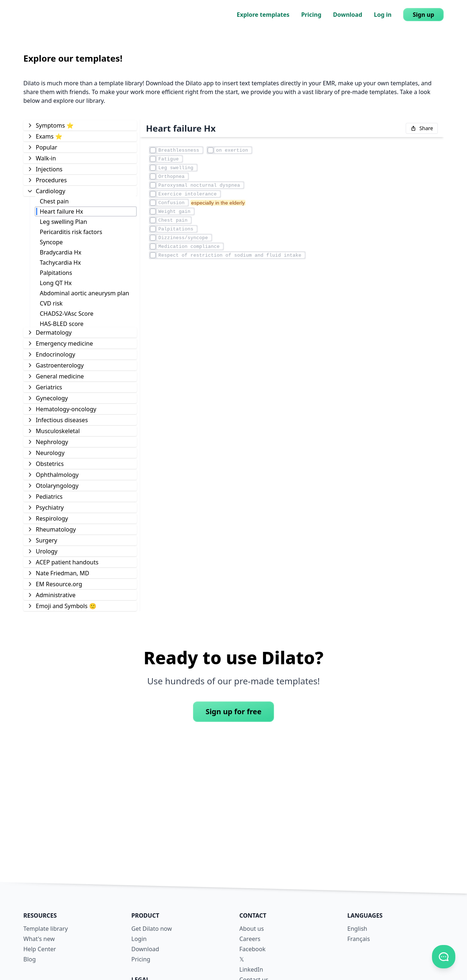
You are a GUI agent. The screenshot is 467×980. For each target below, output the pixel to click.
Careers (250, 939)
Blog (30, 959)
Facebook (252, 949)
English (357, 929)
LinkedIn (251, 969)
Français (359, 939)
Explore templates (263, 15)
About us (252, 929)
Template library (46, 929)
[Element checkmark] (153, 150)
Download (348, 15)
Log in (383, 15)
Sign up (423, 15)
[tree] (80, 365)
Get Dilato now (152, 929)
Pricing (311, 15)
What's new (39, 939)
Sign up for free (233, 711)
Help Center (40, 949)
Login (139, 939)
